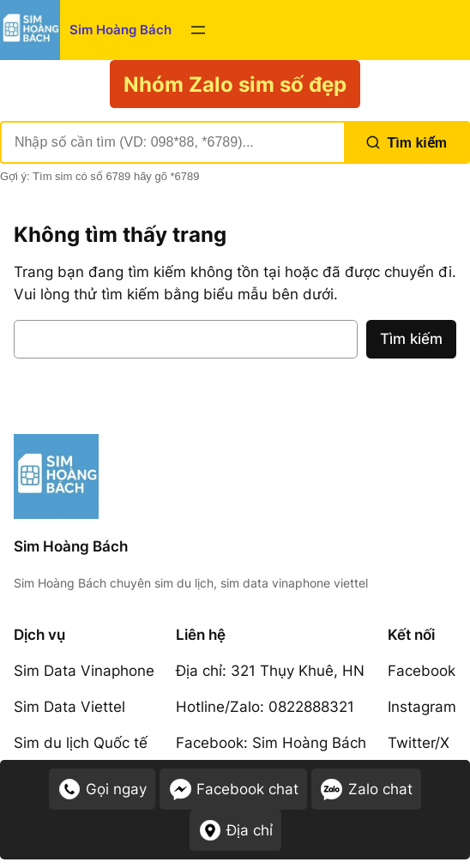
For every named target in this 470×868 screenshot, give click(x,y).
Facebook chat (233, 789)
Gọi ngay (102, 789)
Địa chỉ (235, 830)
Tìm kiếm (406, 142)
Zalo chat (366, 789)
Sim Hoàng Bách (121, 30)
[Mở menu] (198, 30)
